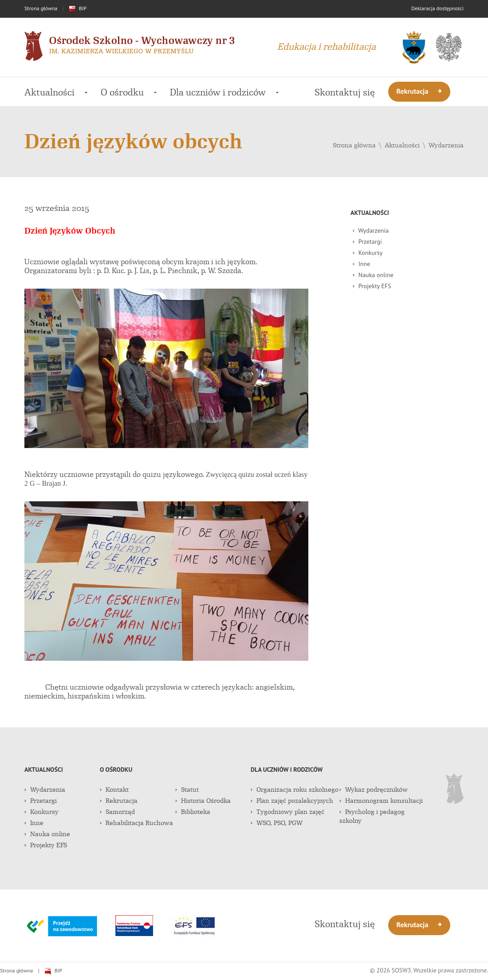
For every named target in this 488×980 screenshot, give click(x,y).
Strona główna (41, 8)
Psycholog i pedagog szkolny (372, 816)
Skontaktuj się (345, 92)
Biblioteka (193, 812)
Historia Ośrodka (203, 801)
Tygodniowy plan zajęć (287, 812)
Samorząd (117, 812)
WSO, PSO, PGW (277, 823)
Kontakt (114, 790)
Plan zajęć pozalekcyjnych (292, 801)
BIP (78, 8)
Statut (187, 790)
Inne (361, 264)
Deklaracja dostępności (437, 8)
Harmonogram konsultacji (381, 801)
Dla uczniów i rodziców (224, 92)
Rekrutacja (419, 91)
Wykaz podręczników (374, 790)
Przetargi (367, 242)
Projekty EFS (372, 286)
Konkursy (368, 253)
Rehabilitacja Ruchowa (136, 823)
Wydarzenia (446, 145)
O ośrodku (129, 92)
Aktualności (56, 92)
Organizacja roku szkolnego (295, 790)
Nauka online (373, 275)
